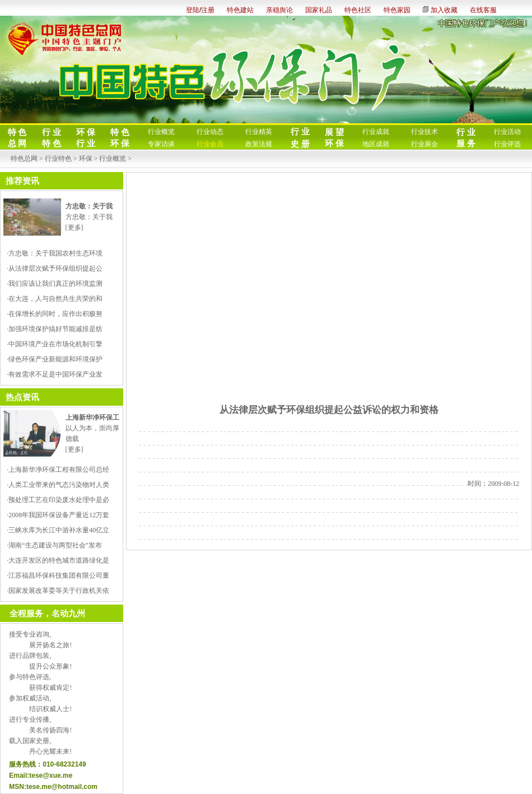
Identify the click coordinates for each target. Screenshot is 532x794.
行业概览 (161, 132)
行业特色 (58, 159)
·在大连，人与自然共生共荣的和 (55, 299)
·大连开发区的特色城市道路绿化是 (58, 560)
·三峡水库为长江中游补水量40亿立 (58, 530)
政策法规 (259, 144)
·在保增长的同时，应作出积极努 (55, 314)
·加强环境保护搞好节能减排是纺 (55, 329)
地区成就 (376, 144)
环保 (86, 159)
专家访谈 (161, 144)
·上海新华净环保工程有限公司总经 (58, 470)
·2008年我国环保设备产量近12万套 (58, 515)
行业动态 (210, 132)
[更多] (74, 227)
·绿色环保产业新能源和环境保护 (55, 359)
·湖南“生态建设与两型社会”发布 (54, 545)
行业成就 (376, 132)
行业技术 (424, 132)
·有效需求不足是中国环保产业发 (55, 374)
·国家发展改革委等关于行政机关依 (58, 591)
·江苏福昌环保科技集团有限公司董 (58, 575)
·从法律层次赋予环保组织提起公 (55, 268)
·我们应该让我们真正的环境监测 (55, 284)
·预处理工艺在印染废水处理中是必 (58, 500)
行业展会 (424, 144)
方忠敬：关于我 (89, 217)
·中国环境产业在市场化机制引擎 (55, 344)
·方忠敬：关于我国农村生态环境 (55, 253)
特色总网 (24, 159)
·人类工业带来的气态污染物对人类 (58, 485)
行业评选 (507, 144)
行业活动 (507, 132)
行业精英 (259, 132)
